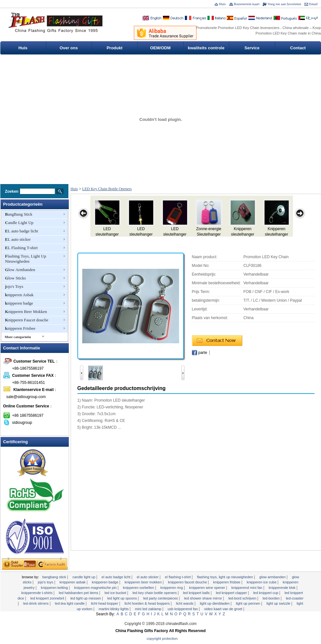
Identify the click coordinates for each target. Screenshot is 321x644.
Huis (222, 4)
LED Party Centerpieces (161, 598)
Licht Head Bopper (105, 603)
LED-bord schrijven (243, 598)
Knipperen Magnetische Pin (96, 588)
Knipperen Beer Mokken (26, 312)
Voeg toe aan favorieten (284, 4)
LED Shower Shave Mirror (204, 598)
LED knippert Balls (197, 593)
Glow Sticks (16, 278)
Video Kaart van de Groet (224, 609)
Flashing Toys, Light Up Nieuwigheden (26, 259)
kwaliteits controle (206, 48)
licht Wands (185, 603)
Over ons (69, 48)
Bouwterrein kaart (247, 4)
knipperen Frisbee (20, 328)
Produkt (114, 48)
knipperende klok (283, 588)
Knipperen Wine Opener (207, 588)
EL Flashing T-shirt (21, 248)
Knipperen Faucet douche (27, 320)
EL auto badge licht (22, 231)
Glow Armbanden (20, 270)
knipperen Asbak (19, 295)
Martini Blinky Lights (114, 609)
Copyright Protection (162, 639)
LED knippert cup (266, 593)
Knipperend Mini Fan (247, 588)
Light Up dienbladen (215, 603)
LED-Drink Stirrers (36, 603)
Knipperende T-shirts (37, 593)
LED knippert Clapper (232, 593)
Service (252, 48)
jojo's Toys (14, 286)
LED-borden (272, 598)
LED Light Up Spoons (122, 598)
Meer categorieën (18, 337)
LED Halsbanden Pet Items (79, 593)
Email (313, 4)
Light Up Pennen (248, 603)
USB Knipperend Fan (183, 609)
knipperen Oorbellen (139, 588)
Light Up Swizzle (279, 603)
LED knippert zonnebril (48, 598)
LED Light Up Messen (86, 598)
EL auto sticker (18, 239)
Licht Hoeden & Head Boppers (148, 603)
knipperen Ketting (55, 588)
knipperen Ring (172, 588)
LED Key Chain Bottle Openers (107, 189)
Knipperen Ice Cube (262, 582)
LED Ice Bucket (116, 593)
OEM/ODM (160, 48)
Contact (298, 48)
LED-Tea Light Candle (70, 603)
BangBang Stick (19, 214)
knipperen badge (19, 303)
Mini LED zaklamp (149, 609)
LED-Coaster (295, 598)
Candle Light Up (19, 223)
